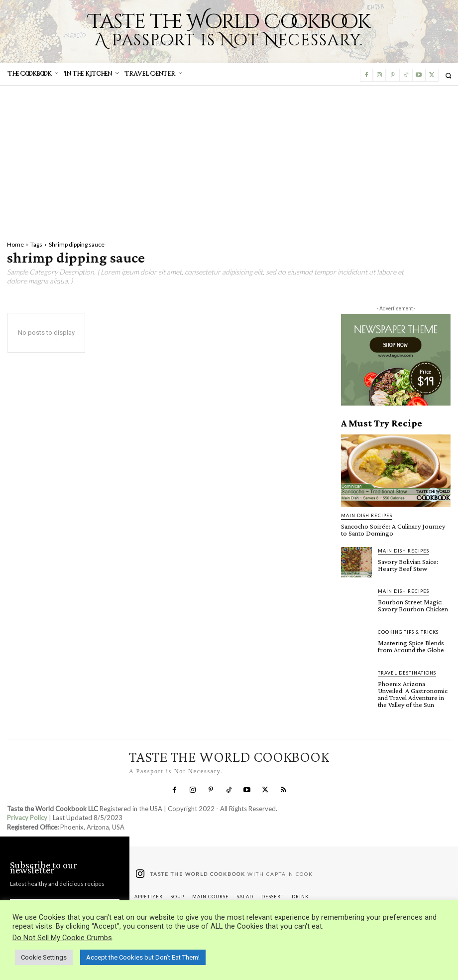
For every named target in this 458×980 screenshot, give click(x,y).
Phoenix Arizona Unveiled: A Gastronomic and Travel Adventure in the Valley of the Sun (413, 694)
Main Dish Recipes (367, 515)
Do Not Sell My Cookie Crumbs (62, 938)
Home (15, 244)
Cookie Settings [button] (44, 957)
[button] (448, 75)
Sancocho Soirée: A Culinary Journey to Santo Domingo (393, 530)
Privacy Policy (27, 818)
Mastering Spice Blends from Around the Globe (411, 646)
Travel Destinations (407, 673)
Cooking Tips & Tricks (408, 632)
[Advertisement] (229, 160)
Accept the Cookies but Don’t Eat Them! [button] (143, 957)
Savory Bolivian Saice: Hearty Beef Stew (408, 565)
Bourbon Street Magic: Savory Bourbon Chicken (413, 605)
